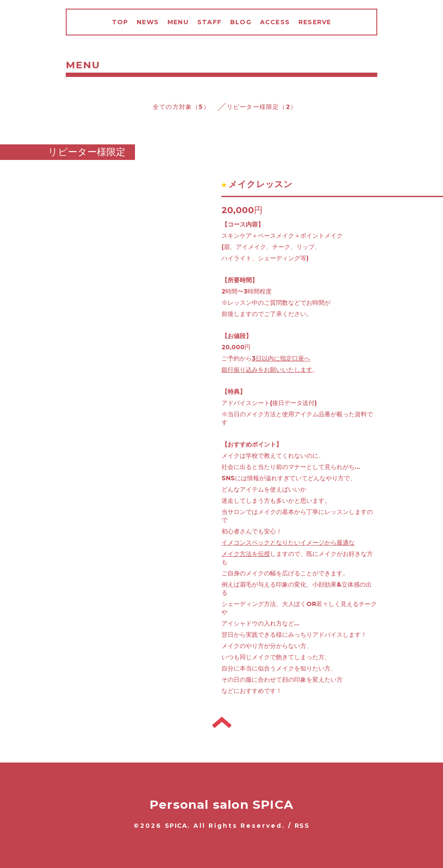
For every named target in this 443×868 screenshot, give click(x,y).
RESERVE (315, 22)
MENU (178, 22)
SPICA (176, 826)
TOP (120, 22)
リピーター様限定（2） (262, 107)
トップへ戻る (222, 722)
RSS (302, 826)
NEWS (148, 22)
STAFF (209, 22)
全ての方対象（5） (181, 107)
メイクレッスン (260, 184)
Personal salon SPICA (221, 804)
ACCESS (275, 22)
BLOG (241, 22)
